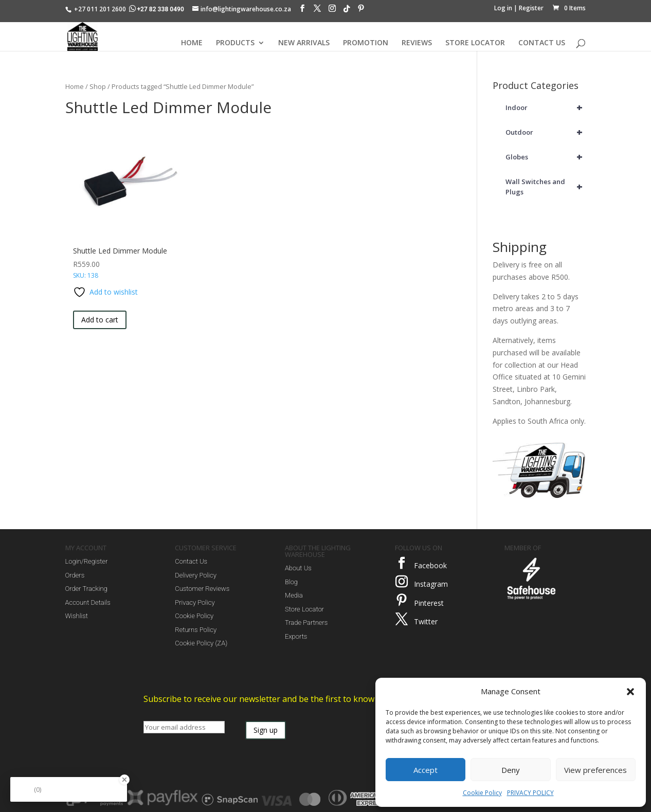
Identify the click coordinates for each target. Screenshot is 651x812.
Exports (296, 636)
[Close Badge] (124, 780)
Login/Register (87, 561)
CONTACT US (542, 43)
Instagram (431, 584)
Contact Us (191, 561)
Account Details (88, 602)
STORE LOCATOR (475, 43)
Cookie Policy (482, 793)
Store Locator (304, 609)
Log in (503, 8)
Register (531, 8)
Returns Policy (196, 630)
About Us (298, 568)
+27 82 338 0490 (157, 9)
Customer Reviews (202, 589)
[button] (630, 692)
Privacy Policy (195, 602)
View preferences (595, 770)
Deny (511, 770)
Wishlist (77, 616)
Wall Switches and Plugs (546, 187)
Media (294, 595)
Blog (291, 582)
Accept (426, 770)
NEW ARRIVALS (304, 43)
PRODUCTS (235, 43)
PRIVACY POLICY (530, 793)
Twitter (426, 621)
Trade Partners (306, 622)
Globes (546, 157)
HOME (192, 43)
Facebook (430, 565)
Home (75, 86)
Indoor (546, 107)
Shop (98, 86)
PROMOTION (366, 43)
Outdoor (546, 132)
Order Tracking (86, 589)
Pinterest (429, 603)
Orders (75, 575)
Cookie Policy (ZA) (201, 643)
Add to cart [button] (100, 320)
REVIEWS (417, 43)
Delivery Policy (196, 575)
